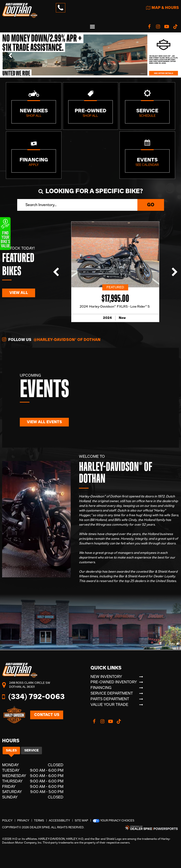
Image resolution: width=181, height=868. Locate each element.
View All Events (44, 422)
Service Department (112, 693)
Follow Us (51, 339)
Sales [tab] (11, 751)
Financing (101, 688)
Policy (7, 821)
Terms (39, 821)
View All (19, 293)
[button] (11, 55)
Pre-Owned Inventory (114, 682)
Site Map (81, 821)
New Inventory (106, 677)
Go (151, 205)
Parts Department (110, 699)
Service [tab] (31, 751)
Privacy (23, 821)
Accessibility (59, 821)
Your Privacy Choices (114, 821)
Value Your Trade (109, 705)
